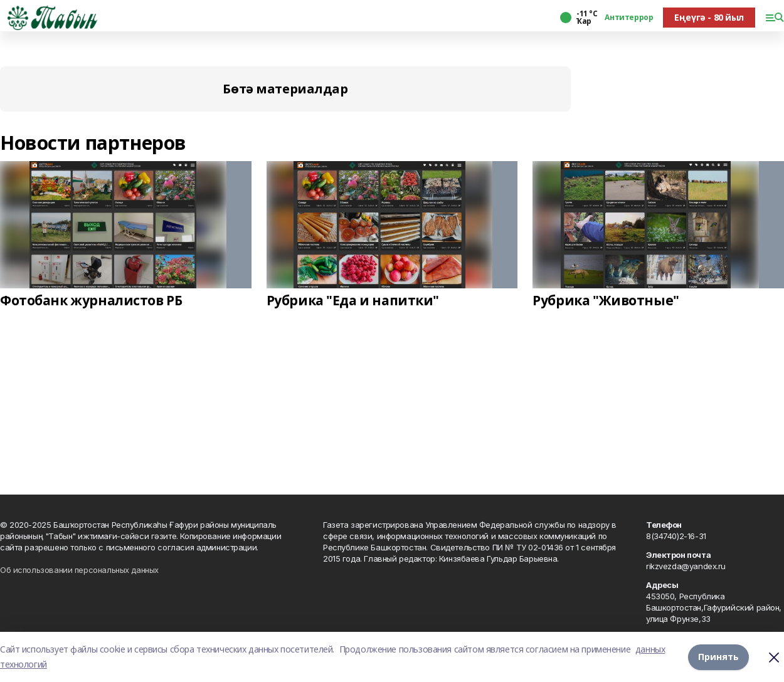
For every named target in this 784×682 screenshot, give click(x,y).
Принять (718, 657)
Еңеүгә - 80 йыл (709, 17)
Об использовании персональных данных (79, 570)
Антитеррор (629, 18)
